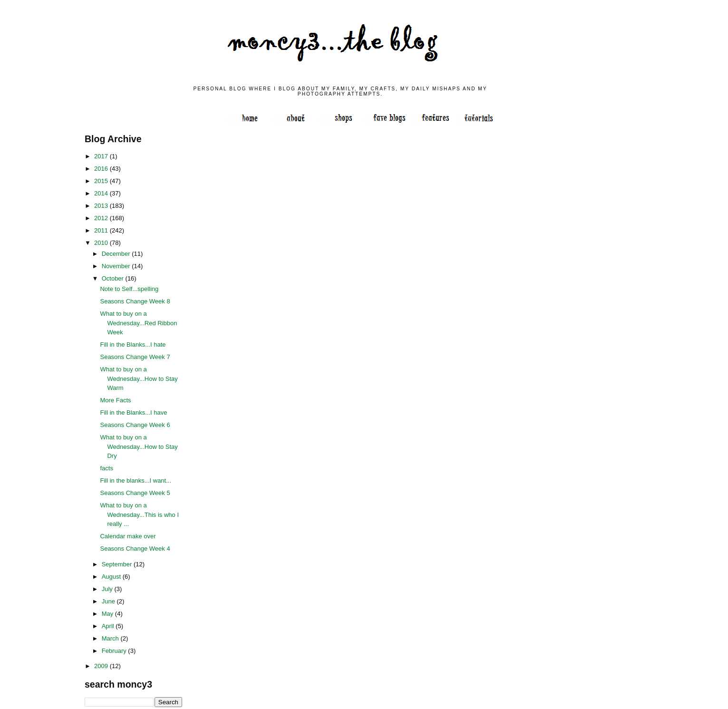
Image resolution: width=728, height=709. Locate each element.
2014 (102, 193)
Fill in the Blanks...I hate (133, 345)
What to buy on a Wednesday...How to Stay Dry (139, 447)
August (112, 577)
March (111, 638)
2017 (102, 156)
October (114, 278)
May (108, 614)
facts (106, 468)
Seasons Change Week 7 (135, 357)
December (117, 254)
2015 (102, 181)
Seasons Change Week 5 (135, 493)
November (117, 266)
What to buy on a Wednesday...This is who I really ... (139, 515)
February (115, 651)
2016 (102, 169)
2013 (102, 206)
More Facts (115, 400)
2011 (102, 230)
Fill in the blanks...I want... (136, 481)
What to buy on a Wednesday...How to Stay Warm (139, 379)
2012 (102, 218)
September (118, 564)
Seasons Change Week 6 (135, 425)
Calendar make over (128, 536)
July (108, 589)
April (109, 626)
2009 (102, 666)
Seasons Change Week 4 (135, 549)
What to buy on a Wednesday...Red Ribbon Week (138, 323)
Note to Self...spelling (129, 289)
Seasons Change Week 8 (135, 301)
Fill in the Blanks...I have (133, 413)
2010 (102, 243)
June (109, 601)
